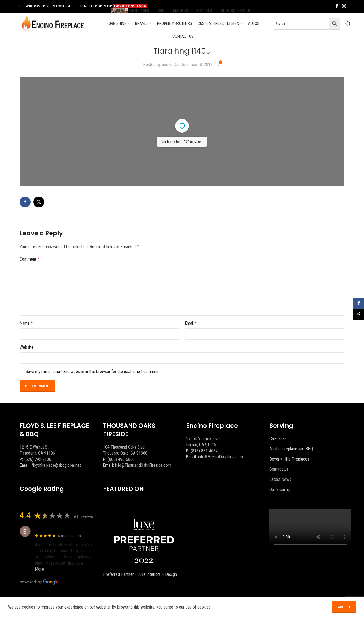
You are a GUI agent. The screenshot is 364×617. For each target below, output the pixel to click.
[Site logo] (53, 23)
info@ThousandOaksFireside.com (143, 465)
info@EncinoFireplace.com (221, 457)
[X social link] (39, 202)
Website (27, 347)
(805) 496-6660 (121, 459)
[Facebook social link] (337, 6)
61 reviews (84, 517)
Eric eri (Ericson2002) (55, 529)
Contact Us (279, 469)
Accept (344, 608)
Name (26, 323)
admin (167, 64)
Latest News (280, 479)
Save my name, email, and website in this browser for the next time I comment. (93, 371)
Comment (29, 259)
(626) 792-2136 (38, 459)
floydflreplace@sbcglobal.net (56, 465)
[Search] (348, 24)
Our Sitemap (280, 490)
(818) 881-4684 (204, 451)
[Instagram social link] (344, 6)
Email (191, 323)
